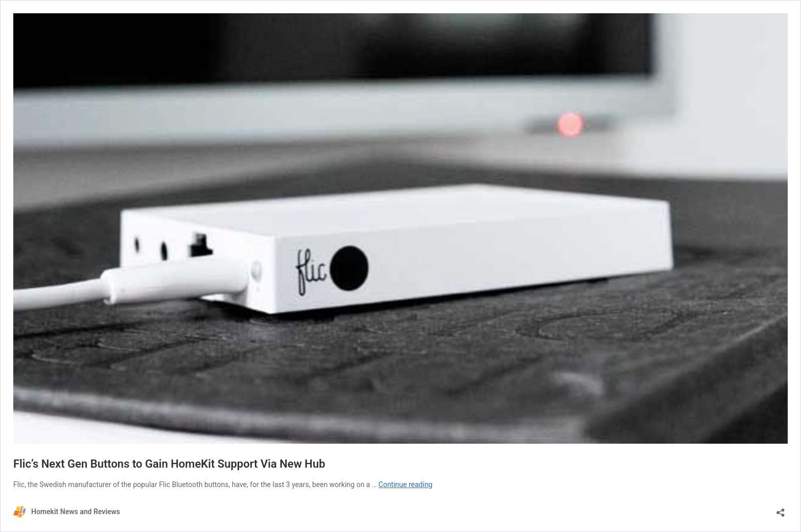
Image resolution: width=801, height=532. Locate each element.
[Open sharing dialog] (781, 509)
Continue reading (406, 485)
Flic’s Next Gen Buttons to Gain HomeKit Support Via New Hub (169, 464)
